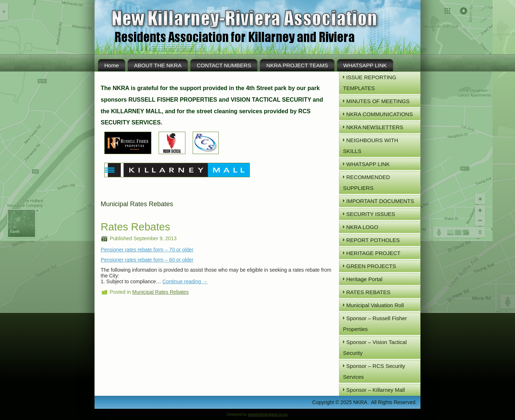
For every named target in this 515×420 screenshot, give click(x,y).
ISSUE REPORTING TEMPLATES (370, 83)
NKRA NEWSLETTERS (375, 127)
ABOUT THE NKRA (158, 65)
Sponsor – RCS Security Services (374, 371)
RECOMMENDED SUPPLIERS (367, 183)
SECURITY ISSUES (371, 214)
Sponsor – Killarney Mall (376, 390)
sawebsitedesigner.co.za (267, 414)
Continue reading (185, 281)
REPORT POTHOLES (373, 240)
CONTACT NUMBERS (224, 65)
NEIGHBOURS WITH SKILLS (370, 146)
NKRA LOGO (362, 227)
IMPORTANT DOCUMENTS (380, 201)
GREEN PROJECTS (371, 266)
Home (112, 65)
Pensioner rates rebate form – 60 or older (147, 260)
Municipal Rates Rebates (160, 292)
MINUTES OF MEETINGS (378, 101)
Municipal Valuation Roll (375, 305)
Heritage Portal (364, 279)
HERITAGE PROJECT (373, 253)
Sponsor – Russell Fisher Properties (375, 324)
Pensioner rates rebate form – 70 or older (147, 250)
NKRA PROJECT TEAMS (297, 65)
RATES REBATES (368, 292)
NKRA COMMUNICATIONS (380, 114)
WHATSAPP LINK (365, 65)
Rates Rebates (135, 227)
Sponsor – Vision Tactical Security (375, 347)
